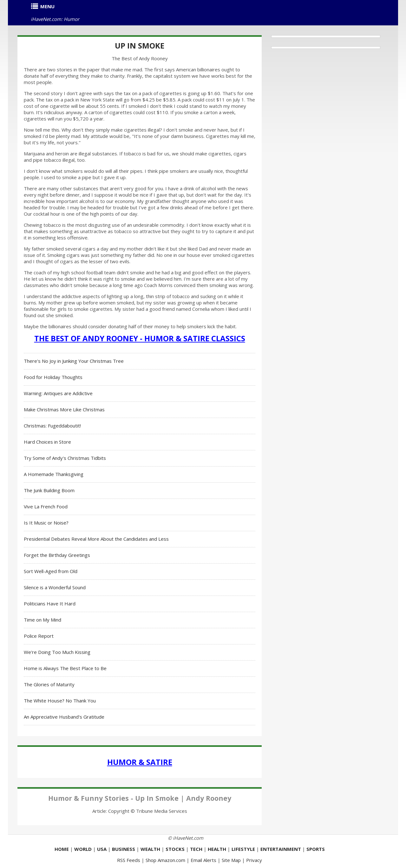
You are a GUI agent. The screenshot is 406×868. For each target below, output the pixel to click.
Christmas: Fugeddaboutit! (52, 426)
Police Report (39, 636)
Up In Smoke (140, 46)
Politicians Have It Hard (50, 604)
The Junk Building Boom (49, 490)
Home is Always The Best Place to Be (65, 668)
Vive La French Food (46, 506)
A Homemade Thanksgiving (54, 474)
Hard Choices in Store (47, 442)
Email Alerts (203, 860)
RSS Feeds (129, 860)
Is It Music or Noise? (46, 523)
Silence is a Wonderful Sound (55, 587)
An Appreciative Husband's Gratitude (64, 717)
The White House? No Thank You (60, 701)
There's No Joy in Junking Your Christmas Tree (74, 361)
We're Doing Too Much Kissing (57, 652)
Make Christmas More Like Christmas (64, 409)
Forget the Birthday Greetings (57, 555)
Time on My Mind (43, 620)
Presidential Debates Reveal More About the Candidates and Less (96, 539)
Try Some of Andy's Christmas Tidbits (65, 458)
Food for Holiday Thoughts (53, 377)
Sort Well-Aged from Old (51, 571)
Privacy (254, 860)
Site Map (231, 860)
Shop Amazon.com (165, 860)
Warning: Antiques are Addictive (58, 393)
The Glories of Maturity (49, 684)
